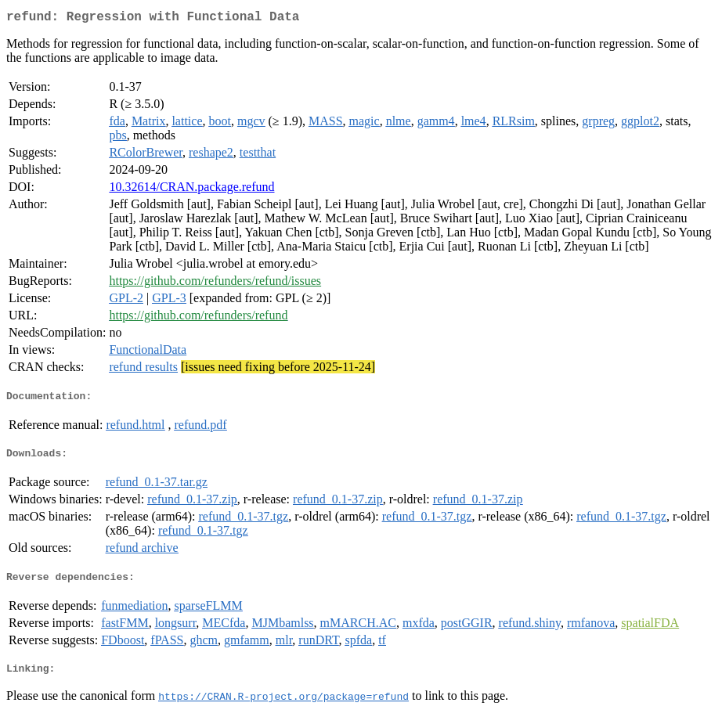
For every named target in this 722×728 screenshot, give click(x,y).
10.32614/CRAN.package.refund (191, 190)
